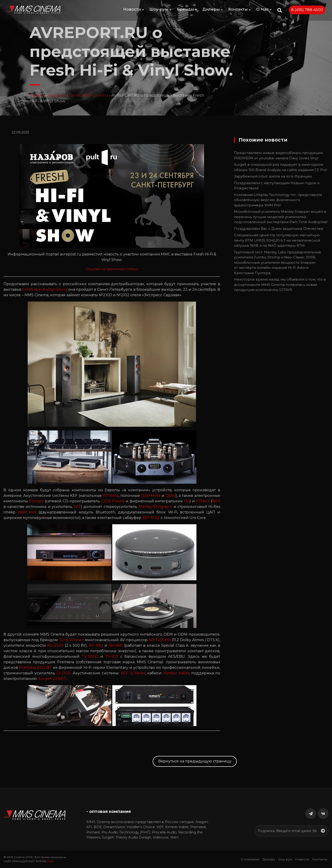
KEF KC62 (151, 518)
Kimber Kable (176, 673)
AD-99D (96, 645)
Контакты (239, 9)
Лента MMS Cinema (89, 95)
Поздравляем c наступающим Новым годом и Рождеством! (277, 186)
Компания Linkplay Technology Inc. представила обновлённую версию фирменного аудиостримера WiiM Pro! (278, 200)
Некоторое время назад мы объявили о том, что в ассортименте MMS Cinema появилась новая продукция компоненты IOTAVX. (280, 284)
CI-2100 (63, 673)
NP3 (216, 501)
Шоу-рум (160, 9)
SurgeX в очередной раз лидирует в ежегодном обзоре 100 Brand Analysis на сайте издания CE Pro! (281, 167)
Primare (36, 501)
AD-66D (116, 645)
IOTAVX (203, 501)
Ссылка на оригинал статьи (112, 269)
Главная (37, 95)
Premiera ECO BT (35, 668)
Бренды (187, 9)
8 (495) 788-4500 (307, 10)
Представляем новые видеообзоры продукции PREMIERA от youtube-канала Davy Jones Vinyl (278, 155)
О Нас (264, 9)
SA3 (77, 507)
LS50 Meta (151, 496)
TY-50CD (90, 656)
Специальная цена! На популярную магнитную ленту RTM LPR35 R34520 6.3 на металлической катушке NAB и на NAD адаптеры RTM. (277, 240)
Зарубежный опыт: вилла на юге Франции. (273, 176)
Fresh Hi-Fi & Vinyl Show (44, 289)
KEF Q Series (133, 673)
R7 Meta (111, 496)
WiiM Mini (27, 512)
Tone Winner (71, 640)
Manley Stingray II (155, 507)
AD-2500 (55, 645)
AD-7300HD (160, 640)
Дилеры (213, 9)
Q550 (170, 496)
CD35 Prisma (113, 501)
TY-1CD (112, 656)
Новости (133, 9)
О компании (250, 859)
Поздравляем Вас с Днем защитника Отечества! (279, 229)
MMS (50, 861)
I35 (187, 501)
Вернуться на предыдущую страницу (195, 761)
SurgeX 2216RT (52, 679)
